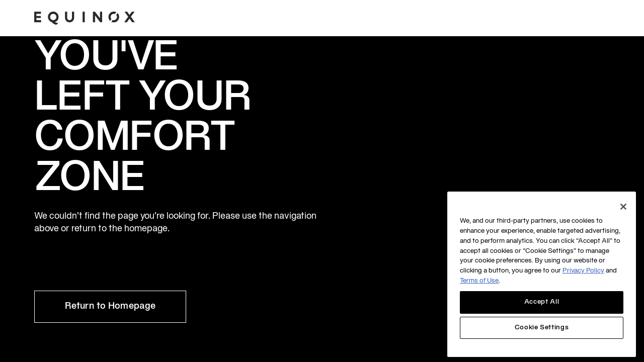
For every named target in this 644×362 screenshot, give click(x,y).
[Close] (623, 207)
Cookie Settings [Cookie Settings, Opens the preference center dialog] (542, 328)
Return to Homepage (110, 306)
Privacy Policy (583, 271)
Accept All (542, 302)
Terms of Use (479, 281)
